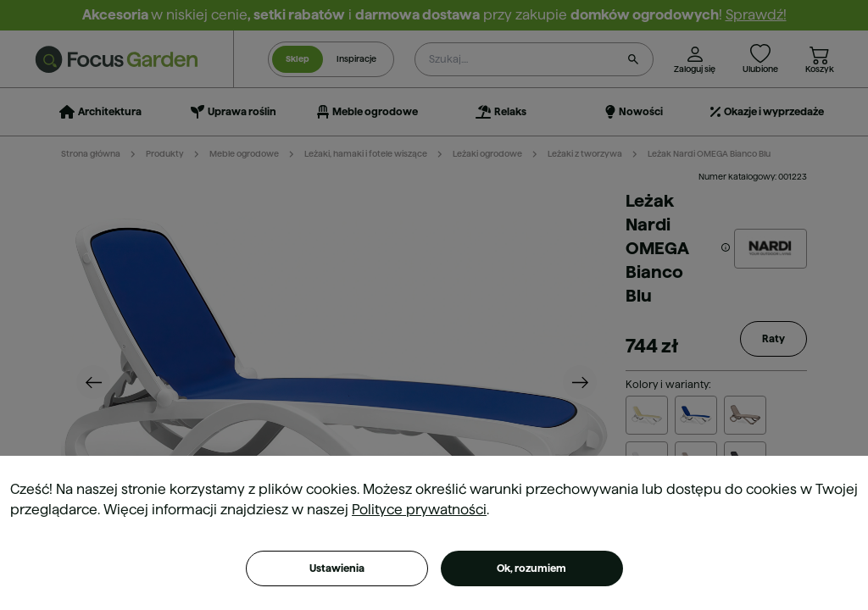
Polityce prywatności (419, 510)
